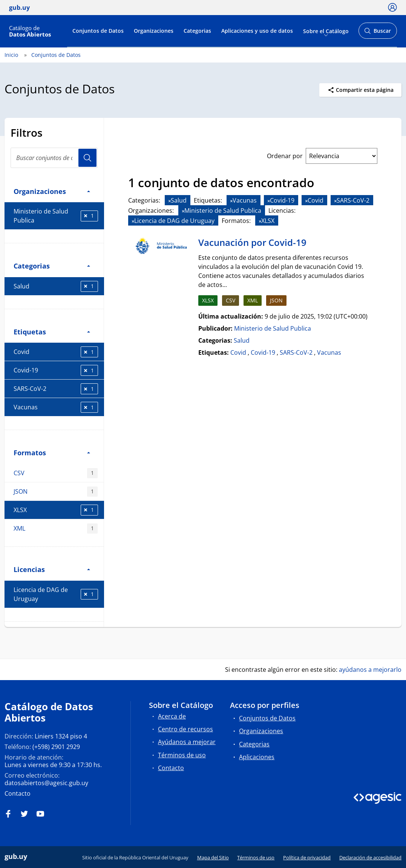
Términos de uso (182, 755)
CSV (56, 473)
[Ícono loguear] (392, 7)
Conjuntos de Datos (98, 31)
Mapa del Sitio (213, 857)
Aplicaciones (257, 757)
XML (56, 529)
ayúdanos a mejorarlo (370, 670)
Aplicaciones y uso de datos (257, 31)
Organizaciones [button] (52, 191)
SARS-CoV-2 (56, 389)
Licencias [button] (52, 569)
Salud (56, 286)
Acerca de (172, 716)
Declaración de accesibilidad (370, 857)
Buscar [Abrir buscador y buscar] (378, 33)
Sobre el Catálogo (326, 31)
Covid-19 (56, 370)
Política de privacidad (307, 857)
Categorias (197, 31)
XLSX (56, 510)
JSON (56, 492)
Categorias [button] (52, 266)
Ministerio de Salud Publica (56, 216)
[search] (54, 158)
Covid (56, 352)
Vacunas (56, 407)
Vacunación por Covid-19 (252, 242)
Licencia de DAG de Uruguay (56, 594)
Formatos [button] (52, 452)
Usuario (87, 158)
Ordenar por (285, 156)
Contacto (18, 793)
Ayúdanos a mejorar (187, 742)
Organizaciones (154, 31)
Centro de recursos (185, 729)
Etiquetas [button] (52, 332)
